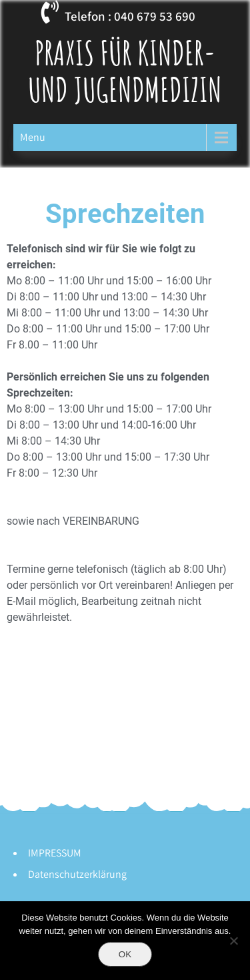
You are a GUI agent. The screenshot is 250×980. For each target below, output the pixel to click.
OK (125, 954)
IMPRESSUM (55, 853)
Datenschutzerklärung (77, 874)
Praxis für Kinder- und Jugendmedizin (125, 71)
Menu (33, 137)
